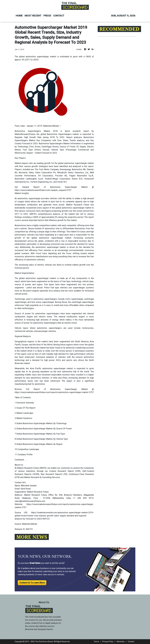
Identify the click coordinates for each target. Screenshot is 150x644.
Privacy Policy (108, 642)
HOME (19, 16)
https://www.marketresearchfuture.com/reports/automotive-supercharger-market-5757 (54, 392)
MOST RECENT (33, 16)
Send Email (26, 489)
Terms (96, 642)
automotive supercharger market (41, 278)
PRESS (47, 16)
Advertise (121, 642)
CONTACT (59, 16)
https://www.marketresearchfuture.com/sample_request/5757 (43, 190)
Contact (131, 642)
